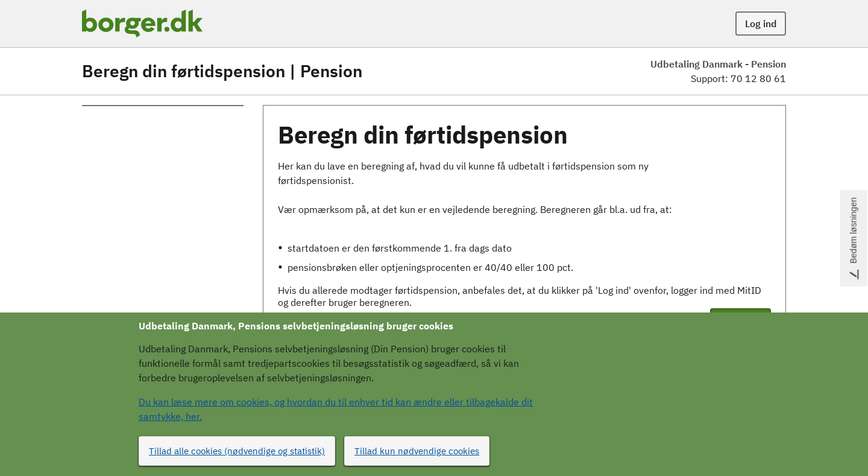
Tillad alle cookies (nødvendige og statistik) (237, 451)
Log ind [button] (761, 24)
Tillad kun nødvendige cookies (417, 451)
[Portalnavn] (142, 24)
